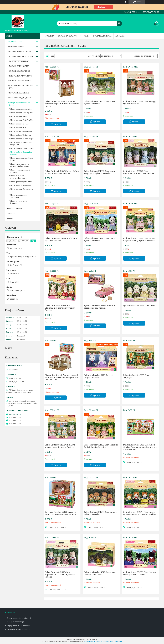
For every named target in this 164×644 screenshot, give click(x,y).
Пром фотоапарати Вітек (21, 182)
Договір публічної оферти (18, 629)
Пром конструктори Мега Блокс (22, 159)
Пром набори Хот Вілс (20, 124)
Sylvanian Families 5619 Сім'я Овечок (140, 305)
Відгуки (10, 218)
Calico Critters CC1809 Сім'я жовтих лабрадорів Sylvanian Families (100, 172)
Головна (50, 36)
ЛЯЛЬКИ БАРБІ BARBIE (19, 66)
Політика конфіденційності (19, 618)
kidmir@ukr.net (15, 414)
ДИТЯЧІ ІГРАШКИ (17, 46)
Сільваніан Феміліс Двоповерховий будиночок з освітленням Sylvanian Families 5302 (61, 377)
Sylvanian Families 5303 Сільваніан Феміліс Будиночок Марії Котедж (61, 513)
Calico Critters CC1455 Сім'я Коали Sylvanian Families (100, 102)
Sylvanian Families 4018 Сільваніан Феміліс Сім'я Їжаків (100, 573)
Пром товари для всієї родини (20, 171)
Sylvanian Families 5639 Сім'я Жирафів (136, 376)
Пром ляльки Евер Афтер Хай (22, 190)
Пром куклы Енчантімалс (22, 131)
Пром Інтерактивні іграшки (19, 202)
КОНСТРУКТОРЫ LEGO (19, 61)
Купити (57, 124)
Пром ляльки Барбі (19, 116)
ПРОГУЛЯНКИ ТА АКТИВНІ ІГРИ (21, 87)
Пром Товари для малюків (22, 148)
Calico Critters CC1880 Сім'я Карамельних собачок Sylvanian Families (60, 574)
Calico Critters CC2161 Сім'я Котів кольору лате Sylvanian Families (60, 446)
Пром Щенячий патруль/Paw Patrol (19, 177)
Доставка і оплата (102, 36)
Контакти (120, 36)
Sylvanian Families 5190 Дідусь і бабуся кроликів (98, 376)
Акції (87, 36)
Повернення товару (16, 622)
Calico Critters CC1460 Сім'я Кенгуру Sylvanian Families (140, 102)
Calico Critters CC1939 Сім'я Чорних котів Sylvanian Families (140, 573)
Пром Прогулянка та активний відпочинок (20, 165)
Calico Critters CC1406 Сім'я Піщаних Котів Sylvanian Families (101, 446)
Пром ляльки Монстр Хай (22, 113)
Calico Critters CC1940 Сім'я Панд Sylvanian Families (99, 239)
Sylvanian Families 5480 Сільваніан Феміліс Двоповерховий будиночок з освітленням (140, 447)
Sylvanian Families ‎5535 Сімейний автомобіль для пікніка (99, 307)
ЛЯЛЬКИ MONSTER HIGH (20, 51)
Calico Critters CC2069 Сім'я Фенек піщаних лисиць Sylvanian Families (139, 239)
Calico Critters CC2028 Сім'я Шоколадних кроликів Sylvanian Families (60, 308)
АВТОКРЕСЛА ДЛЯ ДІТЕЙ (20, 98)
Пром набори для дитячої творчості (22, 143)
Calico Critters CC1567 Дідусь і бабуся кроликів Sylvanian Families (62, 172)
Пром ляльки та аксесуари (22, 139)
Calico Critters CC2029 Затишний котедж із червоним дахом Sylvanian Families (62, 104)
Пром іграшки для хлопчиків (19, 196)
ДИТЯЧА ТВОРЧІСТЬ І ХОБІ (21, 76)
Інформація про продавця (19, 625)
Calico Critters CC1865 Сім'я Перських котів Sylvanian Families (139, 172)
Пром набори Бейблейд (21, 185)
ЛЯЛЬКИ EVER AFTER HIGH (21, 56)
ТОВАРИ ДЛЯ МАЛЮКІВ (19, 71)
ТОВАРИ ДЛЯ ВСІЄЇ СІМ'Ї (20, 81)
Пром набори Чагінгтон (21, 135)
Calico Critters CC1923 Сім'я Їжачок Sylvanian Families (61, 239)
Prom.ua (94, 639)
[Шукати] (119, 22)
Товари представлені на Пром (19, 104)
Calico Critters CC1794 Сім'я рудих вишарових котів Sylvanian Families (140, 513)
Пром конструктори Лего (21, 109)
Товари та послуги (68, 36)
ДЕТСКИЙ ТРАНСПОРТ (19, 93)
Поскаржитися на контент (92, 641)
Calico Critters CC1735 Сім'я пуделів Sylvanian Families (101, 513)
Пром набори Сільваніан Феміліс (21, 153)
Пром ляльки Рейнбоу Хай (22, 120)
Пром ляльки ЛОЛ (18, 127)
